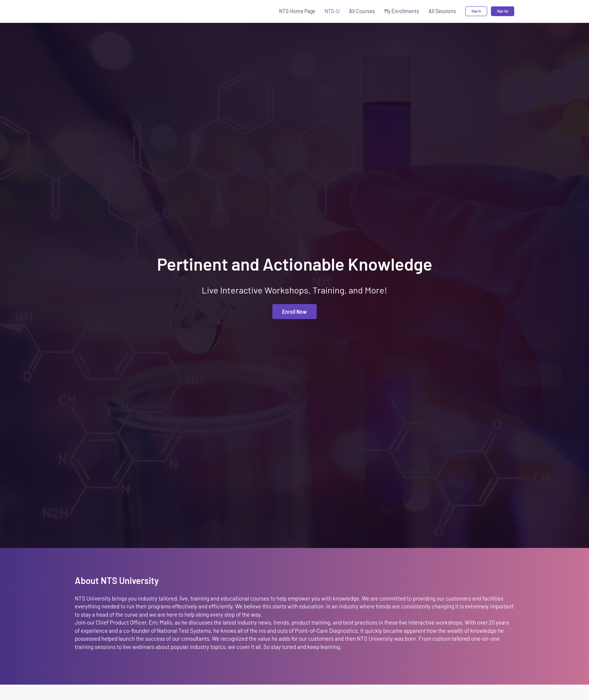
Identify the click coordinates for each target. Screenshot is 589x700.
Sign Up (503, 11)
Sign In (476, 11)
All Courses (362, 11)
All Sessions (442, 11)
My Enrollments (402, 11)
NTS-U (332, 11)
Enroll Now (294, 312)
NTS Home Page (297, 11)
